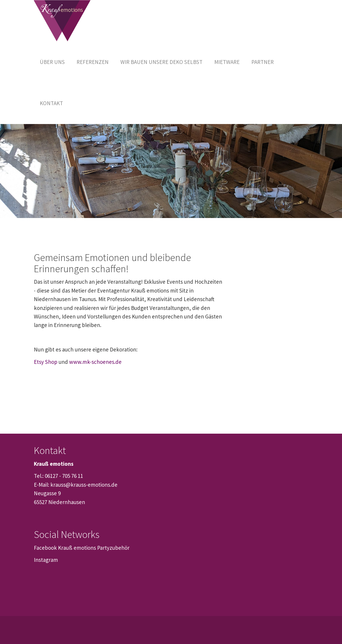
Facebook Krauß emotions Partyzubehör (82, 548)
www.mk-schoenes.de (95, 362)
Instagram (46, 560)
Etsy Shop (46, 362)
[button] (227, 62)
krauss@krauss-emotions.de (84, 485)
